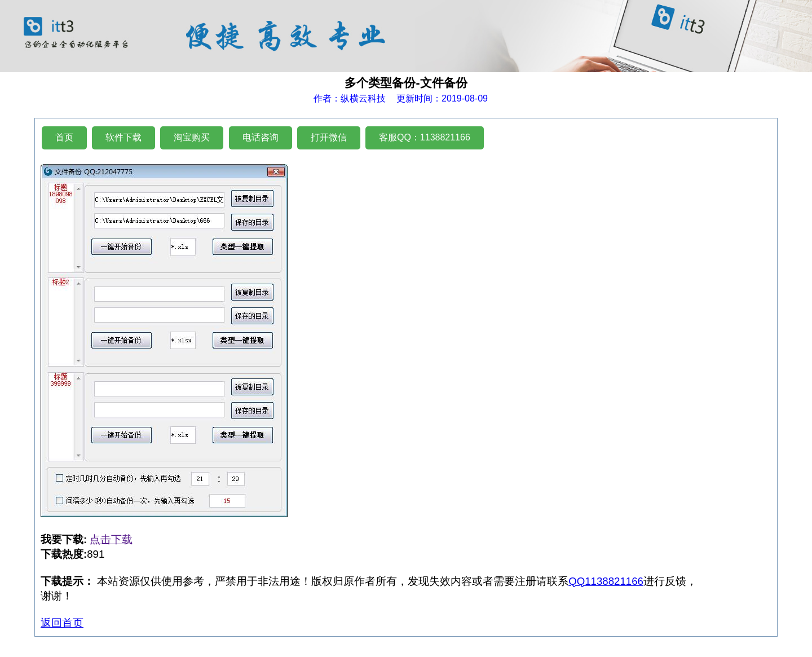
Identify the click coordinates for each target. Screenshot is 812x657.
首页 (64, 137)
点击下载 (111, 539)
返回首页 (62, 623)
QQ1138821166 (606, 581)
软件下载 (123, 137)
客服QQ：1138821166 (425, 137)
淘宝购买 (192, 137)
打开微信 (329, 137)
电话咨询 (261, 137)
